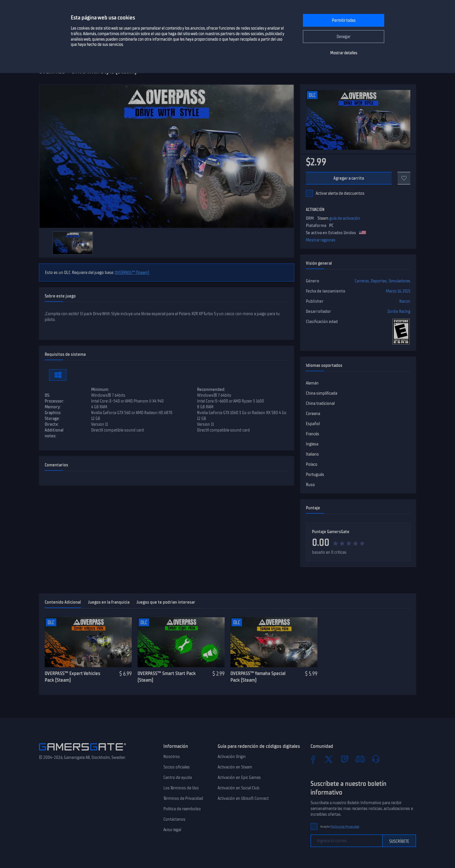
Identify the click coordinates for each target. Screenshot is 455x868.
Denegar (344, 37)
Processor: (54, 401)
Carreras (362, 281)
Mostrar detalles (344, 53)
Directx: (52, 424)
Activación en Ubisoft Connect (243, 798)
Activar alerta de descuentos (340, 193)
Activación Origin (232, 757)
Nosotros (172, 757)
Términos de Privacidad (183, 798)
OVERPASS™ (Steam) (132, 273)
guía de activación (345, 218)
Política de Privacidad (345, 827)
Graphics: (53, 413)
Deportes (379, 281)
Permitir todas (344, 20)
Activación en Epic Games (239, 777)
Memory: (53, 407)
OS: (47, 395)
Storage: (52, 418)
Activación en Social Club (239, 788)
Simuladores (399, 281)
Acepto (340, 827)
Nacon (405, 301)
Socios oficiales (177, 767)
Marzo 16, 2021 (398, 291)
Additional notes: (54, 433)
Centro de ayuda (178, 777)
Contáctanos (174, 819)
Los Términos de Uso (181, 788)
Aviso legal (172, 830)
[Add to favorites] (404, 178)
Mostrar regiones (321, 240)
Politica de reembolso (182, 809)
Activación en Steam (235, 767)
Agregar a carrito (349, 178)
